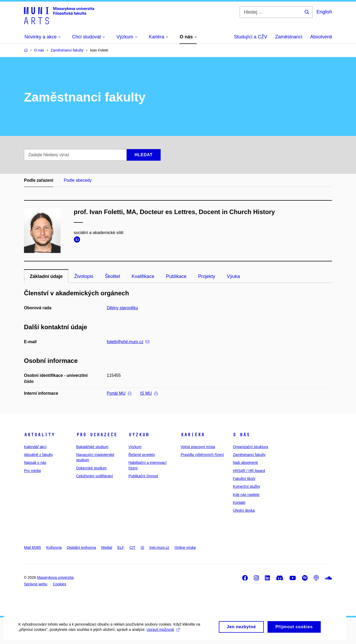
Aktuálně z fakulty (38, 455)
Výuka (233, 276)
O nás (241, 435)
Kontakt (239, 503)
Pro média (32, 471)
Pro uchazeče (97, 435)
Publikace (176, 276)
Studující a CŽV (251, 37)
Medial (107, 547)
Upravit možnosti (163, 635)
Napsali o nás (35, 463)
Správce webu (36, 584)
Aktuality (39, 435)
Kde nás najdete (246, 495)
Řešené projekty (142, 455)
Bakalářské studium (92, 447)
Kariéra (193, 435)
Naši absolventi (245, 463)
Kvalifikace (143, 276)
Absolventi (321, 37)
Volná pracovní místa (198, 447)
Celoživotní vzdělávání (95, 476)
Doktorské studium (91, 468)
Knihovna (54, 547)
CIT (132, 547)
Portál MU (119, 393)
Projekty (207, 276)
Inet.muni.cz (159, 547)
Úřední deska (244, 510)
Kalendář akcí (35, 447)
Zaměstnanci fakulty (249, 455)
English (324, 12)
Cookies (60, 584)
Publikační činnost (143, 476)
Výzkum (139, 435)
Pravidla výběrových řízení (202, 455)
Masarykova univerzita (55, 577)
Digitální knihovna (81, 547)
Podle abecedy (78, 180)
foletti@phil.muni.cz (128, 342)
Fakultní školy (244, 479)
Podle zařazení (39, 180)
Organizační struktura (250, 447)
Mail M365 (33, 547)
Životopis (84, 276)
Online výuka (185, 547)
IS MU (149, 393)
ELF (121, 547)
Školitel (112, 276)
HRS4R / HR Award (249, 471)
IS (142, 547)
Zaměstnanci (289, 37)
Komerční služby (246, 486)
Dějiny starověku (122, 308)
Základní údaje (46, 276)
